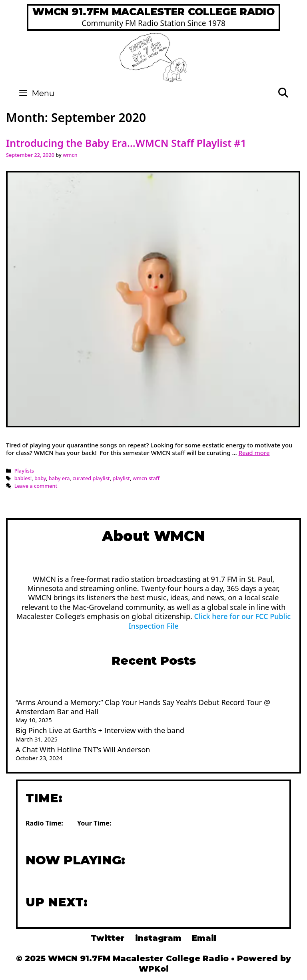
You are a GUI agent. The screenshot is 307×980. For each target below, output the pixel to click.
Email (204, 938)
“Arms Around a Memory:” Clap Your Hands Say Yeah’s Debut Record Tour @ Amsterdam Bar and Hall (143, 707)
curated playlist (91, 478)
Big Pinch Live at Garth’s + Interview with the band (100, 730)
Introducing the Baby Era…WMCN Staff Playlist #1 (126, 143)
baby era (59, 478)
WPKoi (154, 969)
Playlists (24, 471)
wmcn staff (146, 478)
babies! (23, 478)
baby (40, 478)
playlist (121, 478)
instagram (158, 938)
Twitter (108, 938)
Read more (254, 453)
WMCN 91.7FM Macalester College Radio (153, 12)
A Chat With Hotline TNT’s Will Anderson (83, 750)
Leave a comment (36, 486)
